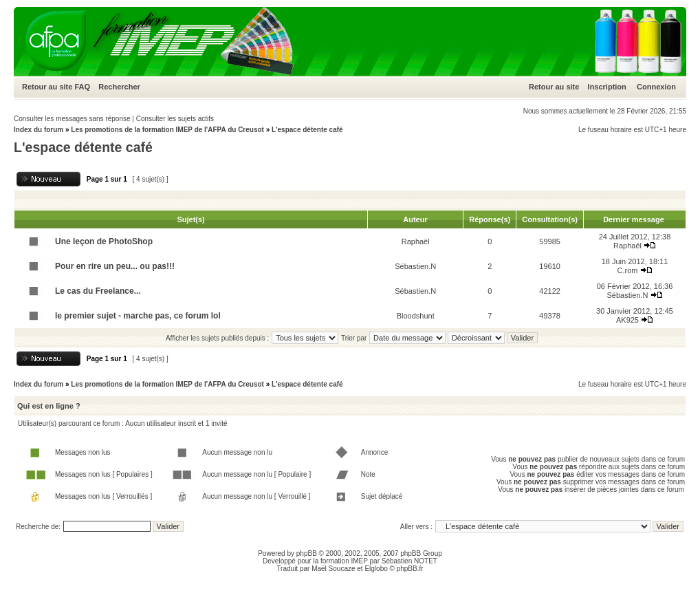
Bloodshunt (416, 316)
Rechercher (119, 87)
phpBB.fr (410, 569)
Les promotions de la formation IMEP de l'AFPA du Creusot (167, 130)
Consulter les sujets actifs (175, 119)
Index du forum (39, 130)
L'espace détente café (307, 130)
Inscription (607, 87)
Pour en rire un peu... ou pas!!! (115, 266)
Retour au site (47, 87)
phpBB (307, 553)
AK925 (627, 320)
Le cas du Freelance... (98, 291)
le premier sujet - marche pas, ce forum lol (138, 316)
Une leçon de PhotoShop (104, 241)
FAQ (82, 87)
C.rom (627, 270)
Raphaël (416, 241)
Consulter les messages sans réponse (72, 119)
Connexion (656, 87)
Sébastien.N (415, 266)
